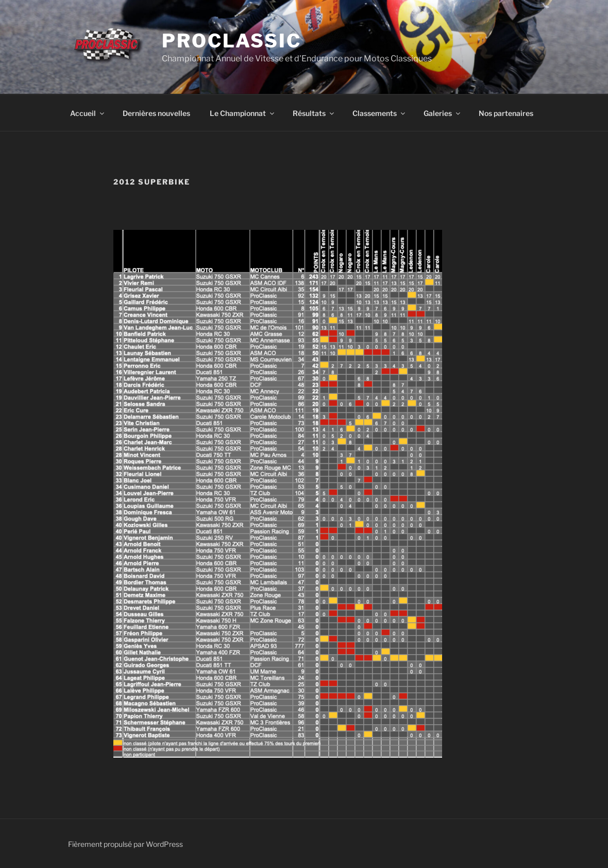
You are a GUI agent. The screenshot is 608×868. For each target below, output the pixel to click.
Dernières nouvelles (156, 113)
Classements (379, 113)
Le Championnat (243, 113)
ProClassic (232, 41)
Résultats (314, 113)
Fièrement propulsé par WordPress (125, 844)
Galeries (443, 113)
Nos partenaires (506, 113)
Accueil (88, 113)
